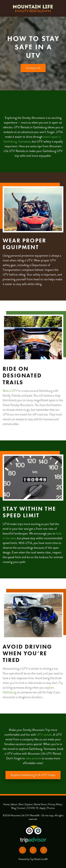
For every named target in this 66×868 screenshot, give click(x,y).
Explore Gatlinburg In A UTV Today (33, 775)
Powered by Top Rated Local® (33, 859)
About (14, 804)
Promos (51, 808)
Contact (21, 808)
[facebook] (23, 850)
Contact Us (33, 68)
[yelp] (33, 850)
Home (7, 804)
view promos (33, 758)
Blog (13, 808)
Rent (21, 804)
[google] (44, 850)
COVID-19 (33, 808)
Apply (43, 808)
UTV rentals (44, 735)
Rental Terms (41, 804)
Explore (29, 804)
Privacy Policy (55, 804)
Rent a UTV (10, 391)
